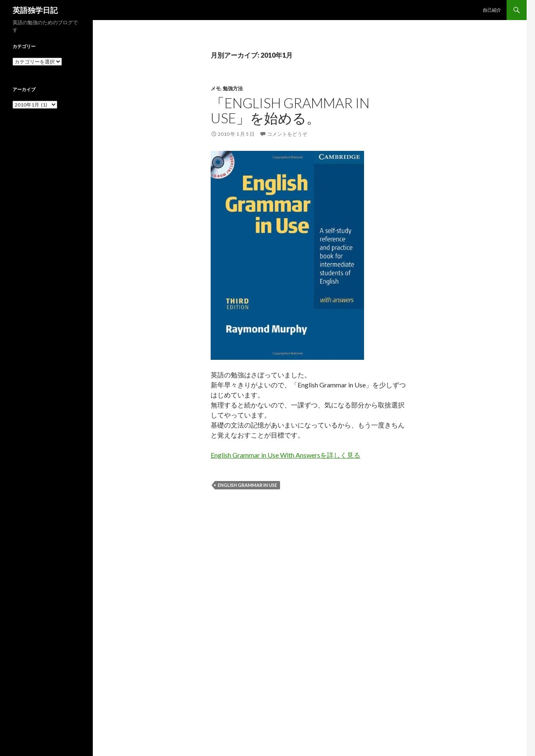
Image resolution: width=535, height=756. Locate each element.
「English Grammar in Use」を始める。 (290, 110)
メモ (216, 88)
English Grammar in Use (247, 485)
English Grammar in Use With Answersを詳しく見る (285, 455)
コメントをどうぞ (287, 134)
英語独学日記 (35, 10)
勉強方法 (233, 88)
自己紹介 (492, 10)
